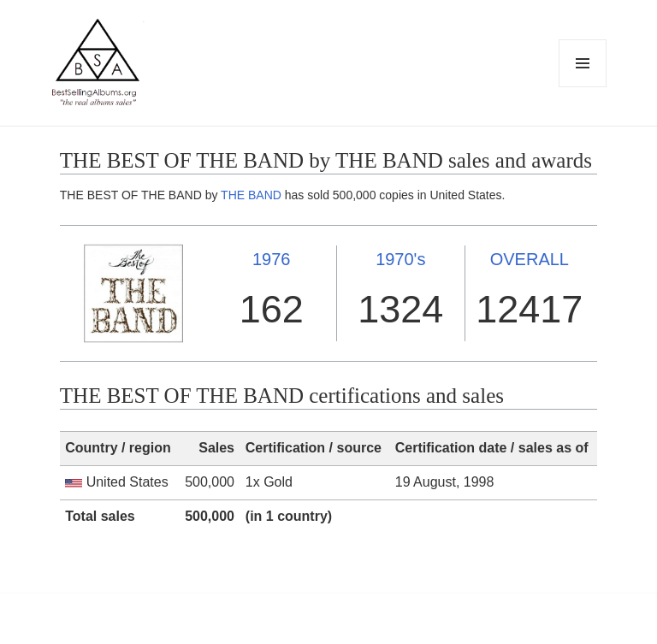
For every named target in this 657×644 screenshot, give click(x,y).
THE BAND (251, 195)
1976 (272, 259)
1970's (400, 259)
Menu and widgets (583, 87)
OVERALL (530, 259)
